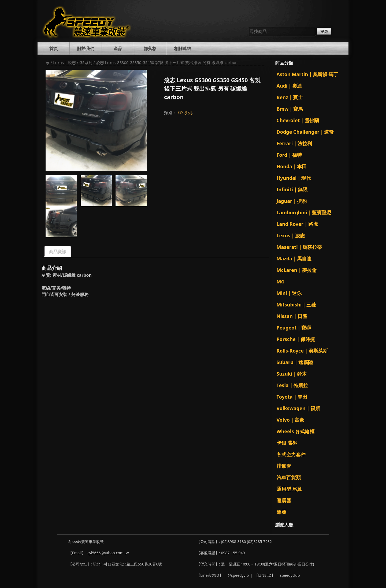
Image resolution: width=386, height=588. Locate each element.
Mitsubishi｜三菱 (296, 305)
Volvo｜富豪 (290, 420)
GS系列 (86, 62)
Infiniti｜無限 (292, 189)
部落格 (150, 48)
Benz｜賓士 (290, 97)
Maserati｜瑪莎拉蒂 (299, 247)
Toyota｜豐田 (292, 397)
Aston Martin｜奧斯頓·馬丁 (308, 74)
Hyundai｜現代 (294, 178)
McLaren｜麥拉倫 (297, 270)
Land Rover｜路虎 (297, 224)
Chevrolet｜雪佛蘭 (298, 120)
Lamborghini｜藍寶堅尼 (304, 212)
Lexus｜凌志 (64, 62)
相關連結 (183, 48)
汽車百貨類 (289, 477)
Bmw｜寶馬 (290, 109)
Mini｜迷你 (289, 293)
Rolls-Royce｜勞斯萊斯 (302, 351)
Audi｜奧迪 (289, 86)
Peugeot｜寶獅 (294, 328)
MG (281, 282)
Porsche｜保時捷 (296, 339)
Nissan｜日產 (292, 316)
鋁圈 (281, 512)
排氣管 (284, 466)
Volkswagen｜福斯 (298, 408)
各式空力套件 (291, 454)
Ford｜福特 (289, 155)
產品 (118, 48)
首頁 (54, 48)
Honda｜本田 (292, 166)
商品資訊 (58, 252)
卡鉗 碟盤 (287, 443)
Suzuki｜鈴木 (292, 374)
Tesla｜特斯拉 (292, 385)
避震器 (284, 500)
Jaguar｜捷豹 (292, 201)
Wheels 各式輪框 (296, 431)
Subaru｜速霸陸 (295, 362)
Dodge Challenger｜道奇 (305, 132)
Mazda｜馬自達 (294, 259)
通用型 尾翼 (289, 489)
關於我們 (86, 48)
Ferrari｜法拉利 (294, 143)
